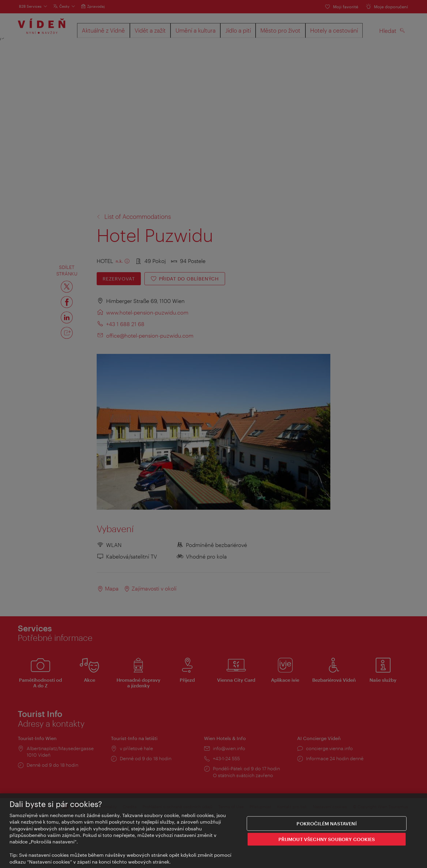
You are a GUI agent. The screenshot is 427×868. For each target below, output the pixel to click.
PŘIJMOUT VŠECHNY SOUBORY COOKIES (327, 839)
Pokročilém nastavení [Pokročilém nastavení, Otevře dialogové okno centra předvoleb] (326, 824)
